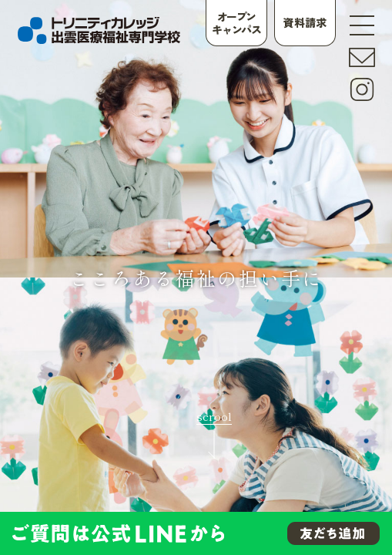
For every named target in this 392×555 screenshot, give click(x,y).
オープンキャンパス (236, 23)
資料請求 (305, 22)
